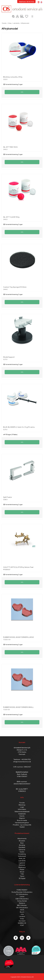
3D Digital (22, 878)
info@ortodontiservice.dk (22, 762)
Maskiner (22, 865)
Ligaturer (22, 863)
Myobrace (22, 867)
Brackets (22, 841)
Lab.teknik (22, 861)
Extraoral (22, 850)
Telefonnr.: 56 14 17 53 (26, 2)
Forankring (22, 854)
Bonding (22, 845)
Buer (22, 843)
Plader (22, 870)
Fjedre (22, 852)
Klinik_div (22, 858)
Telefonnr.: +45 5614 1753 (22, 759)
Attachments (22, 839)
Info (22, 92)
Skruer (22, 872)
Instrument (22, 856)
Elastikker (22, 847)
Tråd (22, 874)
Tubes (22, 876)
